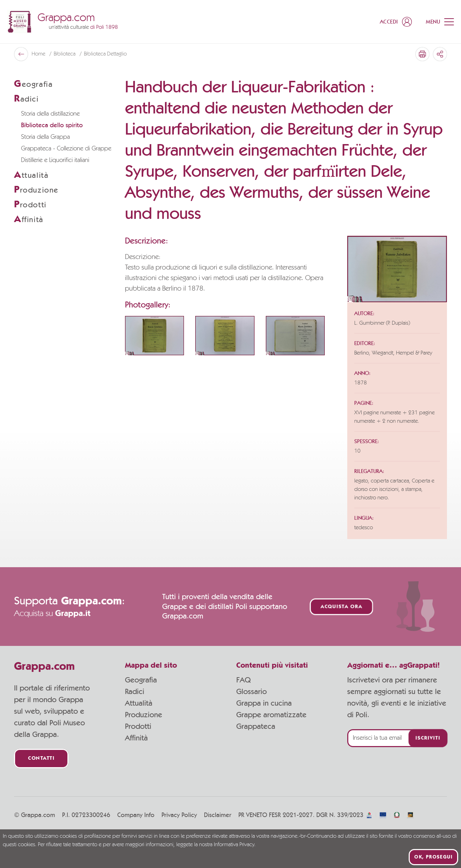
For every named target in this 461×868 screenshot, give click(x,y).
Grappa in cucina (264, 703)
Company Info (136, 815)
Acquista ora (342, 607)
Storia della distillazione (50, 114)
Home (39, 54)
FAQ (243, 680)
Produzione (144, 715)
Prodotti (138, 726)
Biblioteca (65, 54)
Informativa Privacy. (235, 845)
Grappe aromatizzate (271, 715)
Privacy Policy (179, 815)
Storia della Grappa (45, 137)
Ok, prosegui (433, 857)
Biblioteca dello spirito (52, 125)
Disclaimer (218, 815)
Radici (135, 692)
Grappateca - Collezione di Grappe (66, 149)
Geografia (141, 680)
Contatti (41, 759)
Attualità (139, 703)
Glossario (252, 692)
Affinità (136, 738)
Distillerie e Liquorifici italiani (55, 160)
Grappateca (256, 726)
